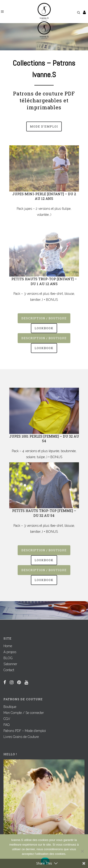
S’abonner (10, 664)
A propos (10, 652)
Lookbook (44, 328)
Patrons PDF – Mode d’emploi (25, 731)
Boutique (10, 707)
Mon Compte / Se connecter (24, 713)
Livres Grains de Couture (21, 737)
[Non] (82, 851)
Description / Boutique (44, 318)
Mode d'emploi (44, 126)
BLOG (8, 658)
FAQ (7, 725)
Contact (9, 670)
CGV (7, 719)
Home (8, 646)
